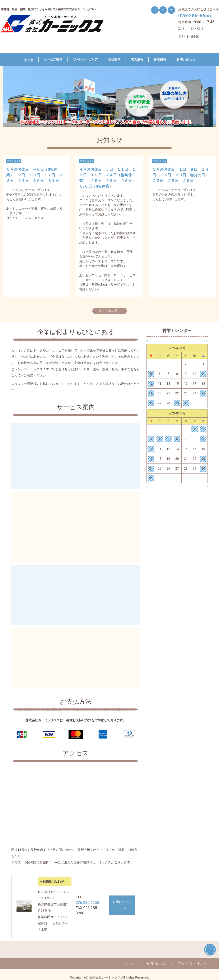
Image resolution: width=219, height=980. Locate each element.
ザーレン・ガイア (85, 59)
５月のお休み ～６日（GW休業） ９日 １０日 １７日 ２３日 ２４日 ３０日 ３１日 (34, 175)
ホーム (29, 59)
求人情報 (137, 59)
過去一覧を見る (110, 311)
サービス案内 (53, 59)
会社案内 (114, 59)
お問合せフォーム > (122, 905)
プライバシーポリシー (194, 963)
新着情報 (160, 59)
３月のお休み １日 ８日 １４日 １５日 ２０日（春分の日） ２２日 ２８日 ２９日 (182, 175)
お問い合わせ (186, 59)
